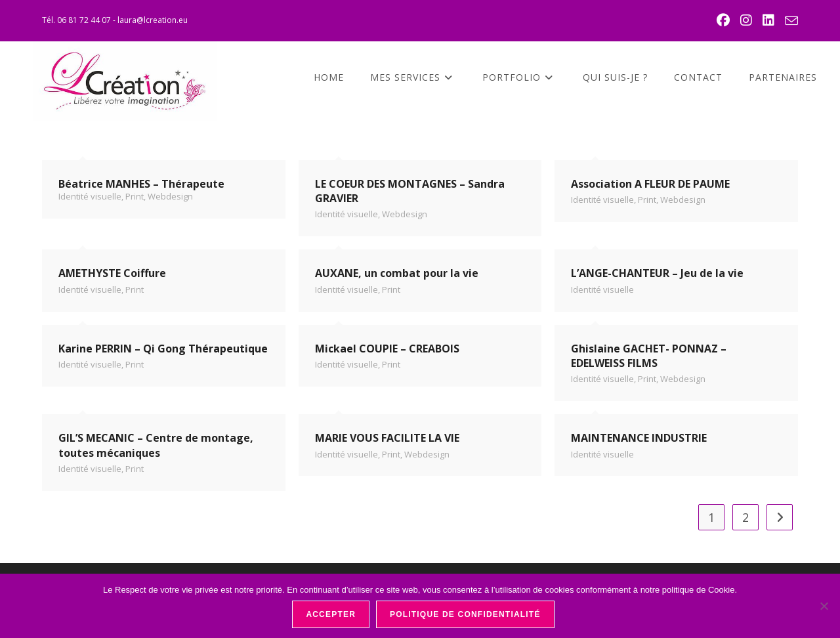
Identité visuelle (90, 196)
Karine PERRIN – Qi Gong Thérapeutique (163, 349)
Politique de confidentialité (465, 614)
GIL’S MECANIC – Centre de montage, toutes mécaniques (156, 445)
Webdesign (170, 196)
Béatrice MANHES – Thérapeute (141, 184)
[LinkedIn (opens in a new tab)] (770, 20)
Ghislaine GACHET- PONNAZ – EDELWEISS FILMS (649, 356)
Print (135, 196)
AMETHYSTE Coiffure (112, 273)
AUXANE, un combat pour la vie (397, 273)
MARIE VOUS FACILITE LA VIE (387, 438)
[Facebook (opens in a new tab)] (724, 20)
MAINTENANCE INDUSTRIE (639, 438)
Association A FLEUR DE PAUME (650, 184)
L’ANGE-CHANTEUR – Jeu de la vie (657, 273)
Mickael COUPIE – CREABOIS (387, 349)
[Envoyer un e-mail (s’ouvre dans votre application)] (789, 21)
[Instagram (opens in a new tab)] (747, 20)
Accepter (331, 614)
